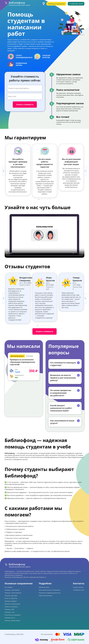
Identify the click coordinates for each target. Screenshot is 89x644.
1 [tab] (39, 200)
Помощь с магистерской (13, 593)
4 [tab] (47, 200)
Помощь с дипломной (12, 590)
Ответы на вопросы (11, 607)
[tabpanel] (18, 170)
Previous (4, 171)
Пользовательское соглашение (49, 590)
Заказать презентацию (12, 620)
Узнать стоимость (44, 331)
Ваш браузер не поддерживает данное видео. (44, 235)
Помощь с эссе (10, 612)
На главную (9, 587)
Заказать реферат (11, 601)
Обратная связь (44, 587)
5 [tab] (50, 200)
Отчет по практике (11, 598)
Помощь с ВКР (9, 609)
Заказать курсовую (11, 596)
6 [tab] (51, 326)
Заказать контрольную (12, 604)
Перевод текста (10, 618)
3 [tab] (44, 200)
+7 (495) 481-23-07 (76, 4)
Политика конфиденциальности (50, 593)
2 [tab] (42, 200)
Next (85, 171)
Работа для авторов (45, 596)
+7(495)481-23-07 (79, 590)
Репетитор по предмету (13, 615)
